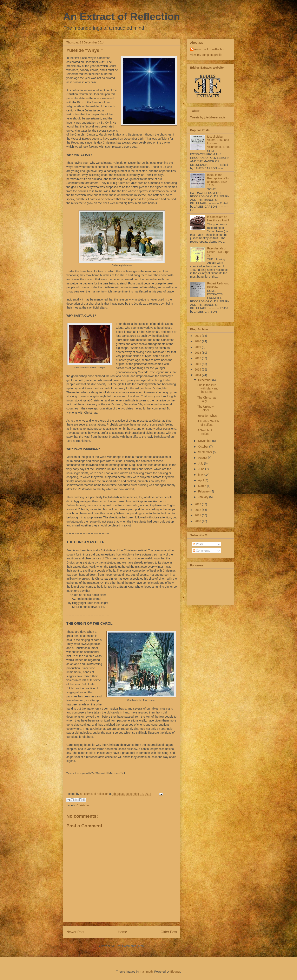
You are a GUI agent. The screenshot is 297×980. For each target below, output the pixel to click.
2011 (198, 515)
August (203, 458)
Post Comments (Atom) (130, 946)
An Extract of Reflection (122, 17)
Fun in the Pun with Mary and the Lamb (208, 388)
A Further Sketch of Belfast (208, 423)
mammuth (146, 972)
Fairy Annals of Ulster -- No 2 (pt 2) (218, 252)
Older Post (169, 932)
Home (122, 932)
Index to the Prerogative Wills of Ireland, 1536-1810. (218, 180)
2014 (198, 375)
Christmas (83, 805)
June (202, 469)
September (205, 452)
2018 (198, 353)
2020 (198, 341)
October (204, 447)
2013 (198, 504)
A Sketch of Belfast (205, 432)
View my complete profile (206, 55)
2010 (198, 521)
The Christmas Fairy (207, 399)
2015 (198, 370)
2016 (198, 364)
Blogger (175, 972)
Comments (201, 551)
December (205, 380)
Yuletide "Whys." (208, 416)
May (201, 475)
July (201, 463)
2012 (198, 510)
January (204, 497)
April (201, 480)
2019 (198, 347)
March (202, 486)
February (204, 491)
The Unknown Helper (206, 408)
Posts (198, 544)
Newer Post (75, 932)
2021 (198, 336)
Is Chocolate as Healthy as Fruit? (218, 219)
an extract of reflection (210, 49)
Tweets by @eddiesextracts (208, 117)
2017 (198, 358)
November (205, 441)
